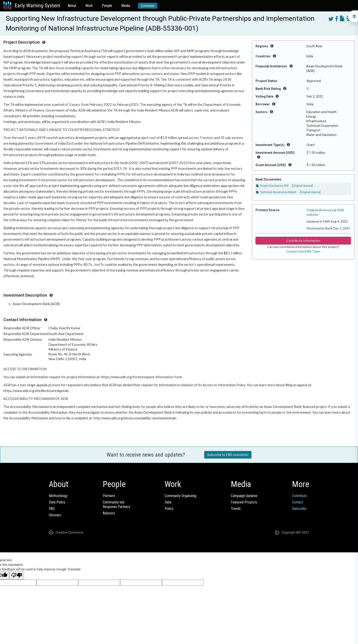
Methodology (58, 496)
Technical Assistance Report (276, 192)
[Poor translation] (17, 576)
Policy (169, 509)
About (72, 6)
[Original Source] (302, 186)
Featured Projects (244, 502)
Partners (109, 496)
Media (126, 6)
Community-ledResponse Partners (116, 504)
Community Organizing (180, 496)
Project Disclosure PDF (272, 186)
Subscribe (299, 509)
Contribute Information (303, 241)
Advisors (109, 513)
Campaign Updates (244, 496)
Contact (298, 502)
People (107, 6)
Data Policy (57, 502)
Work (89, 6)
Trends (236, 509)
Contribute (148, 6)
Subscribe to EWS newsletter (228, 455)
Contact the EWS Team (303, 251)
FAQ (52, 509)
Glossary (55, 515)
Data (168, 502)
